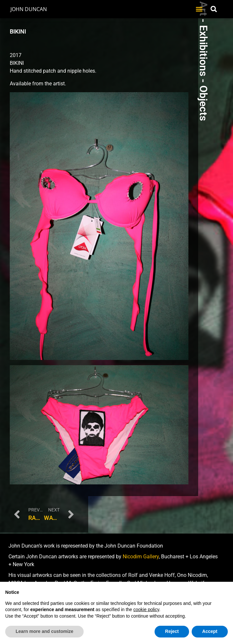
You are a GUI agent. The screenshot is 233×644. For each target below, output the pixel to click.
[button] (199, 9)
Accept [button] (210, 631)
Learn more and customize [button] (44, 631)
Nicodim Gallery (141, 557)
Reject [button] (172, 631)
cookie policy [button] (146, 609)
